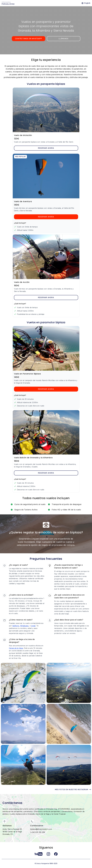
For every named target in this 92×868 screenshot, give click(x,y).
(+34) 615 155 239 (38, 832)
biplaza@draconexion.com (41, 829)
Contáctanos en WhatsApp (28, 39)
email (33, 626)
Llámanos (64, 39)
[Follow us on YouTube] (38, 854)
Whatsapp (24, 626)
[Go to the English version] (86, 3)
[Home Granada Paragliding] (8, 3)
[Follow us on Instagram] (48, 854)
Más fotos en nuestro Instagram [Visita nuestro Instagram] (73, 789)
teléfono (16, 626)
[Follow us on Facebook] (56, 854)
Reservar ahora (46, 148)
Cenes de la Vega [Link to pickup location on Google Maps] (16, 648)
